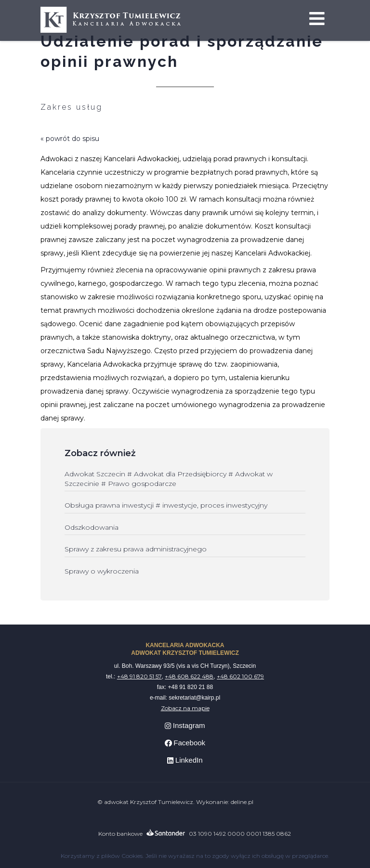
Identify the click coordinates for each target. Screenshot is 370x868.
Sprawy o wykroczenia (102, 571)
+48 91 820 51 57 (139, 676)
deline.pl (242, 802)
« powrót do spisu (70, 139)
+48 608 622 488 (189, 676)
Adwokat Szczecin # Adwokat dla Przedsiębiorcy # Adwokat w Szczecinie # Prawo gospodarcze (169, 479)
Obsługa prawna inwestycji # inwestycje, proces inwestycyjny (166, 505)
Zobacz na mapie (185, 708)
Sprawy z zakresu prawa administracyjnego (136, 549)
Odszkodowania (92, 527)
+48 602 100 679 (240, 676)
